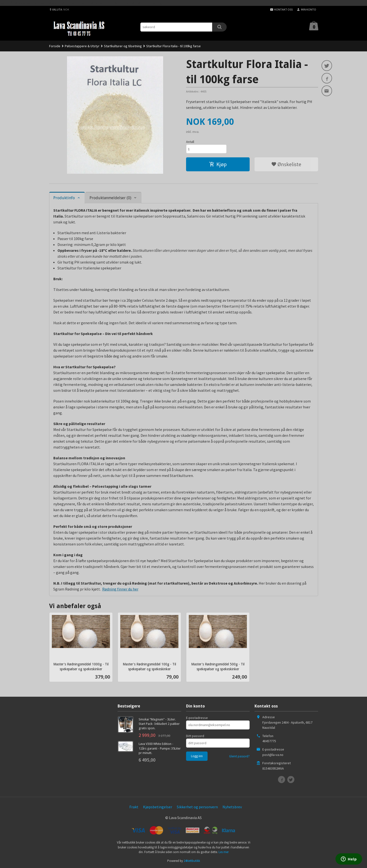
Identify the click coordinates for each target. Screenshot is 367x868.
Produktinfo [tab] (64, 198)
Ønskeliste (286, 164)
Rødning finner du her (120, 589)
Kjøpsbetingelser (158, 807)
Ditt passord (195, 736)
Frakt (134, 807)
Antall (190, 142)
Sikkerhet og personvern (197, 807)
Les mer (224, 852)
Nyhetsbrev (232, 807)
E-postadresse (197, 718)
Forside (55, 46)
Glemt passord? (239, 756)
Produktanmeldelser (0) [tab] (110, 198)
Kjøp (218, 164)
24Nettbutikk (192, 861)
